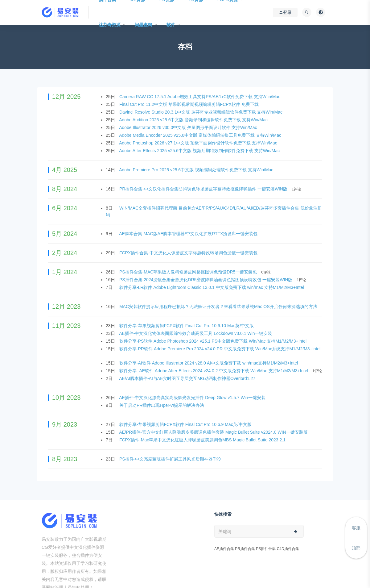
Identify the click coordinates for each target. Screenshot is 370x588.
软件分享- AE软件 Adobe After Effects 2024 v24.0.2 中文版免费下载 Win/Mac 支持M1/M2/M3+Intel (214, 371)
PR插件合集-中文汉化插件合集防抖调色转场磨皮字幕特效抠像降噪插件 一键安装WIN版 (204, 189)
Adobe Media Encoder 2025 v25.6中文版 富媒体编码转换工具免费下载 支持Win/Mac (201, 135)
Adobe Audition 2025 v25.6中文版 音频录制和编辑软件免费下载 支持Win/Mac (194, 120)
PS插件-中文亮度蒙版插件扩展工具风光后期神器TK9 (171, 459)
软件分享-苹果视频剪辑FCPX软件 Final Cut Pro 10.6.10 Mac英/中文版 (187, 326)
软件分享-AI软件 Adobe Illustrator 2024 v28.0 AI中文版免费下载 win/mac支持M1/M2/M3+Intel (209, 363)
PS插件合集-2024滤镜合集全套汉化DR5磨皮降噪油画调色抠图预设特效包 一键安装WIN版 (206, 280)
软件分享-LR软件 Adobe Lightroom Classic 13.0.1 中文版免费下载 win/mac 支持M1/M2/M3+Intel (212, 287)
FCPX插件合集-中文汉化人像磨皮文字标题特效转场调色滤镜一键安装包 (189, 253)
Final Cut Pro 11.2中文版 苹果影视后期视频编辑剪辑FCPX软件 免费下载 (190, 104)
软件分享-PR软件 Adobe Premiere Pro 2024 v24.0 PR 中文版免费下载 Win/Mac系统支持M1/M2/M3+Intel (220, 349)
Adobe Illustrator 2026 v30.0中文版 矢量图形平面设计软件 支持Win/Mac (189, 127)
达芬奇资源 (110, 25)
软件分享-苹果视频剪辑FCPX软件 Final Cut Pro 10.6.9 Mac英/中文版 (186, 424)
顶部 (356, 548)
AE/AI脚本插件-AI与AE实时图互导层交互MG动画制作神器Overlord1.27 (188, 378)
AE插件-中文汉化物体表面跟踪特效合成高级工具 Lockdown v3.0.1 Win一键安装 (196, 333)
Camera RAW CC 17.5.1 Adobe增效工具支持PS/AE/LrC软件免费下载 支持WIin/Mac (200, 97)
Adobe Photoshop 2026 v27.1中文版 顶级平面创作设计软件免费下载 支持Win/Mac (199, 143)
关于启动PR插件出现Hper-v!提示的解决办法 (162, 405)
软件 (171, 25)
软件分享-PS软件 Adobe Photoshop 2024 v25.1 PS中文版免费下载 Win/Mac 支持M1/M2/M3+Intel (214, 341)
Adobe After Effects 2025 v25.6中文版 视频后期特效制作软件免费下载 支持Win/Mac (200, 151)
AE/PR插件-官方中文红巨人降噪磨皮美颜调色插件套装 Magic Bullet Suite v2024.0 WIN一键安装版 (214, 432)
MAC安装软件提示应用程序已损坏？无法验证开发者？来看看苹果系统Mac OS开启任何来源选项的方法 (219, 307)
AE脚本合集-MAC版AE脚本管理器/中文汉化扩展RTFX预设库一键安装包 (189, 234)
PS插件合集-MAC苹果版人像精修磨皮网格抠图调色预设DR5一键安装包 (189, 272)
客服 (356, 528)
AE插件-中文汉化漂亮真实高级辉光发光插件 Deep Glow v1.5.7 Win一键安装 (193, 398)
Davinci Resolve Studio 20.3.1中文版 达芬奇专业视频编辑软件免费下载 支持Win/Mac (201, 112)
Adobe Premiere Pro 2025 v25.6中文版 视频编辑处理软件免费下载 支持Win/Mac (197, 170)
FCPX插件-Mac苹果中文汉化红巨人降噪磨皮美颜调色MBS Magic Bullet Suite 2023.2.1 (203, 440)
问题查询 (144, 25)
